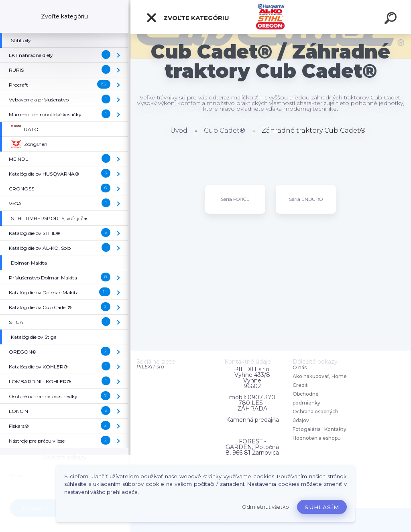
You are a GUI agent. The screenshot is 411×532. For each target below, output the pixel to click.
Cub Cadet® (225, 130)
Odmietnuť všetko (266, 507)
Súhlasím (322, 507)
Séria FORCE (235, 199)
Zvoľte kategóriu (187, 18)
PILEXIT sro (150, 367)
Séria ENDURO (306, 199)
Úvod (179, 130)
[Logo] (271, 17)
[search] (392, 19)
